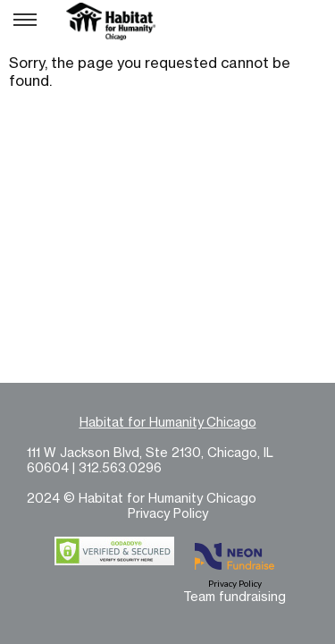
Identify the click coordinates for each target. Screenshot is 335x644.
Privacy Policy (168, 513)
